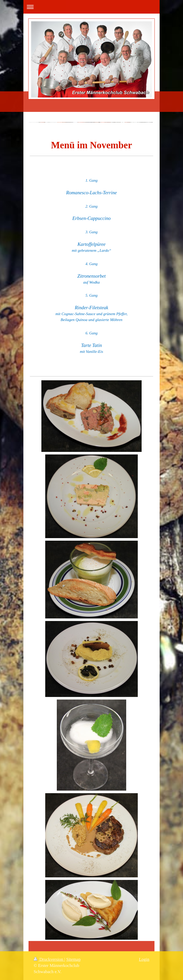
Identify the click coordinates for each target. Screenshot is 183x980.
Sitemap (74, 959)
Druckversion (49, 959)
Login (144, 959)
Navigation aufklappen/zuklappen (91, 7)
